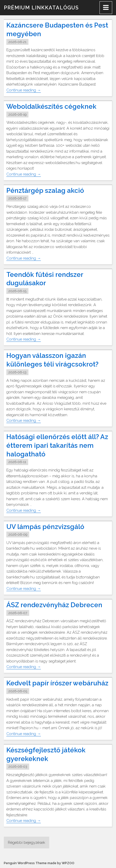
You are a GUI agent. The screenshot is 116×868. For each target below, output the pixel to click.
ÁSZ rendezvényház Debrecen (54, 605)
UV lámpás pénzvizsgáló (45, 527)
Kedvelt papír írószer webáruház (57, 683)
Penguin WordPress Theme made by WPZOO (39, 863)
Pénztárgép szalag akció (45, 191)
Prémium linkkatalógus (41, 8)
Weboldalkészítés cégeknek (51, 106)
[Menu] (106, 8)
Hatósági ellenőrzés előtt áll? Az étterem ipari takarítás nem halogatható (57, 445)
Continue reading (24, 90)
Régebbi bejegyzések (27, 843)
